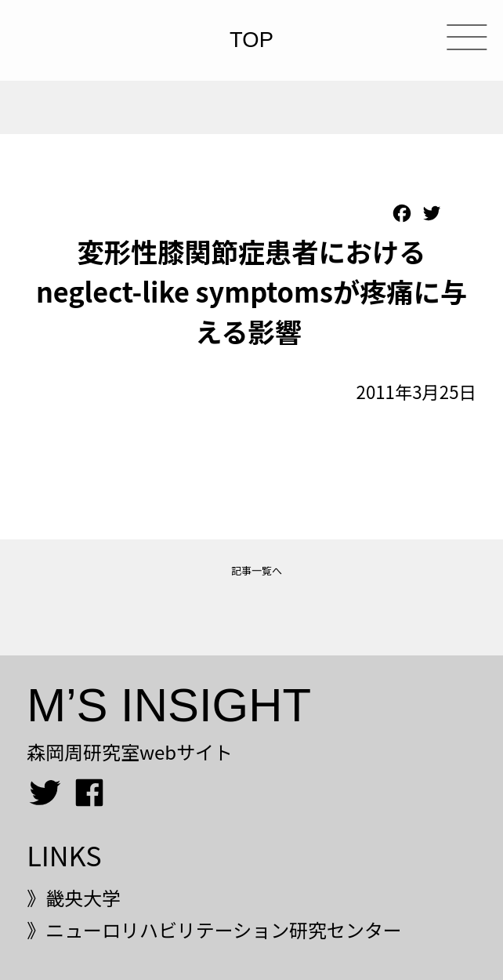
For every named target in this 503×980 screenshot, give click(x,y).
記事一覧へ (257, 570)
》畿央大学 (74, 897)
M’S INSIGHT (169, 705)
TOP (251, 40)
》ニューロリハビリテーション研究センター (214, 929)
